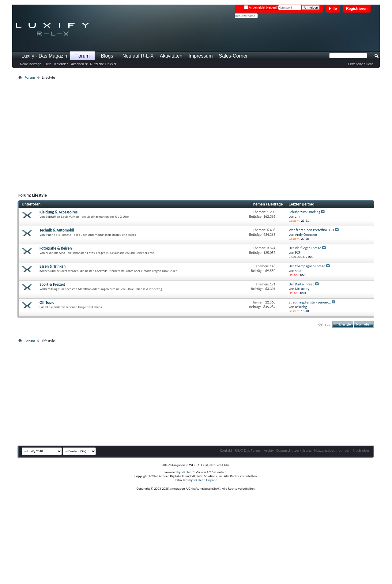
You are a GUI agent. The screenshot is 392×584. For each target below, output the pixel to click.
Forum (82, 56)
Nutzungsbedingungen (332, 450)
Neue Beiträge (31, 64)
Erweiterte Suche (361, 64)
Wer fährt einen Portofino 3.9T (312, 230)
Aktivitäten (171, 56)
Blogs (107, 56)
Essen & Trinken (53, 266)
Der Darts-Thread (302, 284)
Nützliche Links (101, 64)
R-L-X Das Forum (248, 450)
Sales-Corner (233, 56)
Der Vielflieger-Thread (305, 248)
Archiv (269, 450)
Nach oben (364, 324)
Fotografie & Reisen (56, 248)
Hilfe (333, 9)
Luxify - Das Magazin (44, 56)
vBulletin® (188, 472)
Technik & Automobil (57, 230)
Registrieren (357, 9)
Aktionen (77, 64)
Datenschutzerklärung (294, 450)
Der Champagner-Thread (307, 266)
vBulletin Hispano (205, 480)
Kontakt (226, 450)
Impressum (200, 56)
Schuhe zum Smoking (305, 212)
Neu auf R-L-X (138, 56)
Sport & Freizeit (52, 284)
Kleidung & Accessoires (58, 212)
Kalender (61, 64)
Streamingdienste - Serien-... (310, 302)
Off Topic (47, 302)
